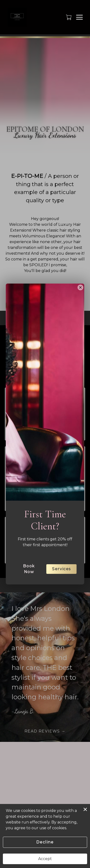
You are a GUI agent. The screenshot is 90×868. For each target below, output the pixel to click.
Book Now (29, 593)
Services (61, 593)
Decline (45, 842)
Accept (45, 859)
